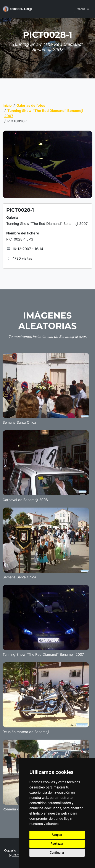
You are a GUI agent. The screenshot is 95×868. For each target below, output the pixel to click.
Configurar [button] (57, 853)
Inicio (7, 105)
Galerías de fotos (31, 105)
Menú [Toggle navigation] (83, 9)
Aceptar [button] (57, 835)
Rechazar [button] (57, 844)
